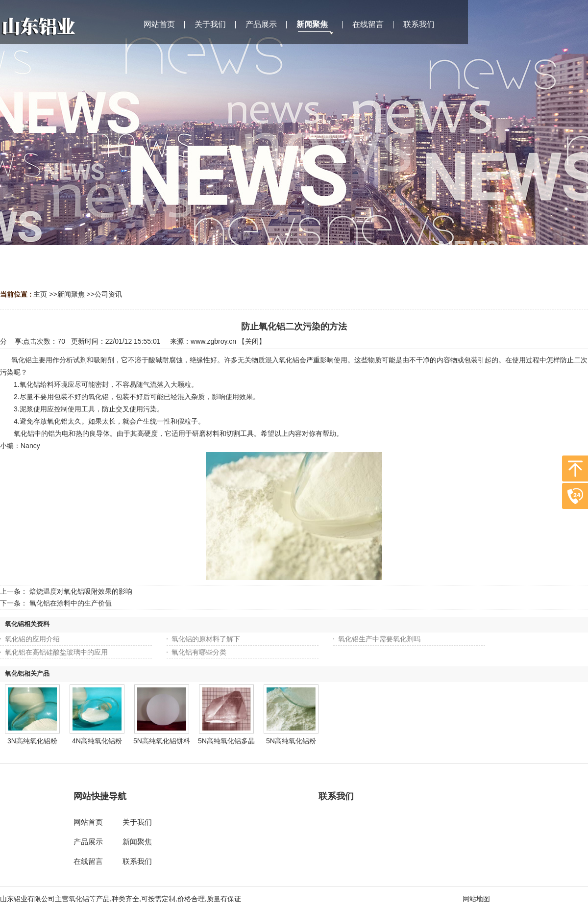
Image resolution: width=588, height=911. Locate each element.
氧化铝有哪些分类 (199, 652)
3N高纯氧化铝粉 (32, 741)
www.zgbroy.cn (213, 341)
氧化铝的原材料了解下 (206, 639)
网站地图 (476, 899)
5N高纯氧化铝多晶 (226, 741)
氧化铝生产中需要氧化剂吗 (379, 639)
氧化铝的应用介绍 (32, 639)
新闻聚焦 (71, 294)
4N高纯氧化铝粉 (97, 741)
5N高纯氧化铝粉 (291, 741)
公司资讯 (108, 294)
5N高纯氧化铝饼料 (162, 741)
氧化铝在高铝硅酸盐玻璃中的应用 (56, 652)
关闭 (252, 341)
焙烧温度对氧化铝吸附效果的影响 (81, 591)
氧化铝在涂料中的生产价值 (71, 603)
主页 (40, 294)
